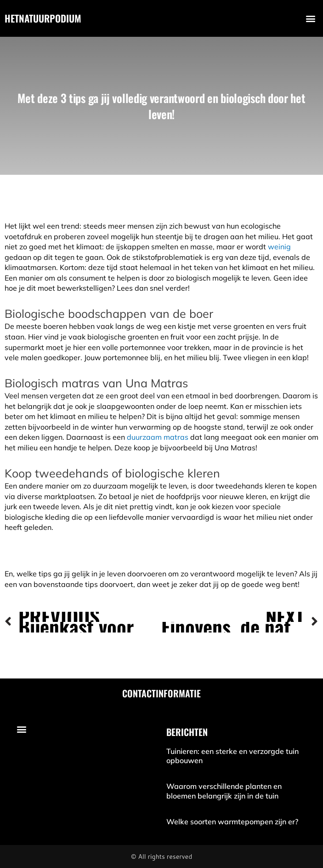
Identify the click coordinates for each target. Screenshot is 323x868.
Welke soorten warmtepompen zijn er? (232, 822)
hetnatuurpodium (43, 18)
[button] (311, 19)
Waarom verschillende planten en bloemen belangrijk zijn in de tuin (224, 791)
